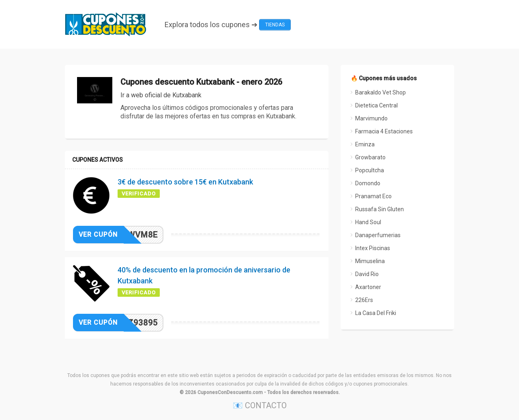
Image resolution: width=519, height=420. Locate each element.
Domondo (368, 183)
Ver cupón (98, 235)
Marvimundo (371, 118)
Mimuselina (370, 261)
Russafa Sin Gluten (380, 209)
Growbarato (370, 157)
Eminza (365, 144)
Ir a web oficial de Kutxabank (161, 95)
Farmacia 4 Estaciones (384, 131)
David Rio (367, 274)
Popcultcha (370, 170)
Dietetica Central (376, 105)
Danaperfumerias (378, 235)
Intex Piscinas (373, 248)
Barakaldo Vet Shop (381, 92)
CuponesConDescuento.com (230, 392)
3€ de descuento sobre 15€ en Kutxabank (185, 182)
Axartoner (368, 287)
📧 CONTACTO (260, 405)
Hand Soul (368, 222)
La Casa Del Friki (376, 313)
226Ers (364, 300)
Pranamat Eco (373, 196)
